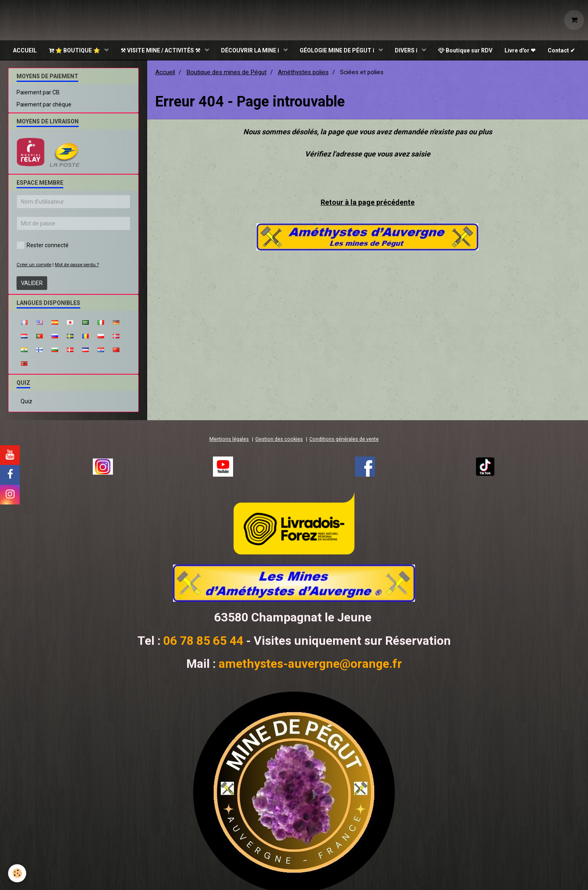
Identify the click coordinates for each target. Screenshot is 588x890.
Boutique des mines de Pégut (226, 73)
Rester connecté (43, 246)
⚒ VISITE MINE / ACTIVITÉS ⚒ (161, 50)
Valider (32, 284)
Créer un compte (34, 266)
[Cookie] (17, 873)
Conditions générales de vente (344, 440)
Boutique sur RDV (465, 50)
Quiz (26, 402)
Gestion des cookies (279, 440)
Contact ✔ (561, 50)
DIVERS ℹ (407, 50)
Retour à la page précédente (368, 203)
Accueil (165, 73)
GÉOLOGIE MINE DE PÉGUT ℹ (338, 50)
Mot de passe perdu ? (77, 266)
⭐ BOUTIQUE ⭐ (75, 50)
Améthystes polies (303, 73)
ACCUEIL (25, 50)
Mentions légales (229, 440)
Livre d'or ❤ (520, 50)
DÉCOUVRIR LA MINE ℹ (251, 50)
